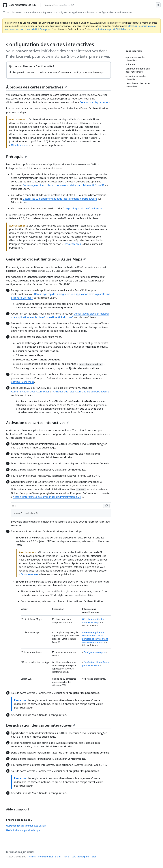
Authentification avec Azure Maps (30, 392)
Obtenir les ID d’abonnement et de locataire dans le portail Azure (60, 199)
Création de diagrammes (94, 102)
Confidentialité (45, 857)
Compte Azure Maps (23, 382)
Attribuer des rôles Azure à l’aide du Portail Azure (81, 392)
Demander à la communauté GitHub (26, 826)
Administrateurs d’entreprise (22, 12)
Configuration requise (95, 652)
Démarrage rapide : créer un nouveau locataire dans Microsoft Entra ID (63, 185)
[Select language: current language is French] (158, 5)
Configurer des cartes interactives (115, 12)
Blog (94, 857)
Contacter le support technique (23, 830)
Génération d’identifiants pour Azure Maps (46, 259)
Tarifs (67, 857)
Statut (58, 857)
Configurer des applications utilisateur (76, 12)
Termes (32, 857)
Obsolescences (20, 145)
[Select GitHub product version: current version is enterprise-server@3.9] (61, 5)
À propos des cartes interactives (37, 87)
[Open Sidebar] (4, 12)
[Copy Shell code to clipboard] (106, 506)
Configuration (46, 12)
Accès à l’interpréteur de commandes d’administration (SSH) (47, 497)
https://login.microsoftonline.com (84, 208)
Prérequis (17, 157)
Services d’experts (81, 857)
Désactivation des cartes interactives (41, 725)
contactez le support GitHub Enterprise (114, 29)
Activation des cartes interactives (38, 423)
